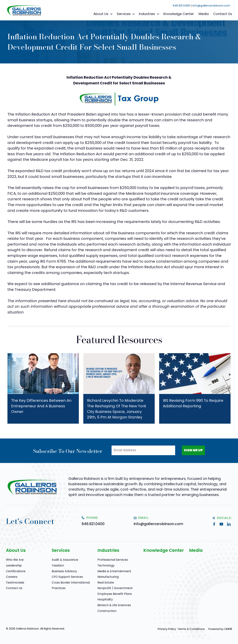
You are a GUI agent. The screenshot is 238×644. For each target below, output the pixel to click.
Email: (142, 518)
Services (126, 14)
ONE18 (228, 629)
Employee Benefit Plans (113, 594)
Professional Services (111, 559)
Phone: (91, 518)
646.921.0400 (181, 5)
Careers (11, 576)
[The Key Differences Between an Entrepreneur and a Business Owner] (43, 388)
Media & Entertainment (113, 571)
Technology (105, 565)
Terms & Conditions (192, 629)
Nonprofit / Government (113, 588)
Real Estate (105, 582)
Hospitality (104, 599)
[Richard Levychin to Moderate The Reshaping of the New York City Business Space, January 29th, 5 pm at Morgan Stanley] (119, 388)
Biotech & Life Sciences (113, 605)
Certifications (15, 571)
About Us (103, 14)
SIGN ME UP (192, 451)
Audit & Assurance (64, 559)
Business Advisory (63, 571)
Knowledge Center (179, 14)
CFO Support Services (66, 576)
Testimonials (14, 582)
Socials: (222, 518)
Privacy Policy (167, 629)
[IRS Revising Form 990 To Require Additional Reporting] (195, 388)
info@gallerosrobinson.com (211, 5)
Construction (106, 611)
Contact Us (223, 14)
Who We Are (14, 559)
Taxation (57, 565)
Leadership (13, 565)
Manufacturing (107, 576)
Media (204, 14)
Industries (150, 14)
